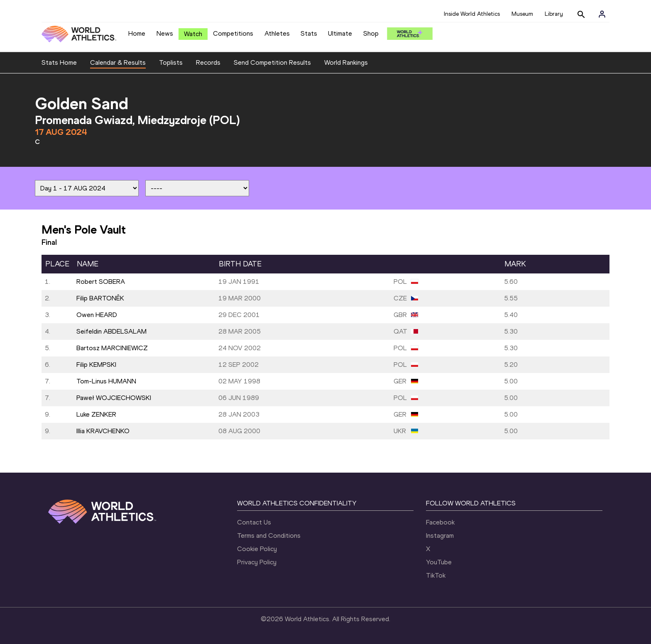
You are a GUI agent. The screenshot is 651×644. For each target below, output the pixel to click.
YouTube (439, 562)
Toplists (171, 62)
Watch (193, 34)
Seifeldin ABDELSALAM (111, 331)
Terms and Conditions (269, 535)
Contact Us (254, 522)
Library (554, 14)
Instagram (440, 535)
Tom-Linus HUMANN (106, 381)
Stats (309, 33)
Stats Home (59, 62)
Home (137, 33)
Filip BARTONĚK (100, 298)
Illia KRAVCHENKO (103, 431)
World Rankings (346, 62)
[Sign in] (602, 14)
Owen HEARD (97, 315)
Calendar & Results (118, 62)
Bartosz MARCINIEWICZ (112, 348)
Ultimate (340, 33)
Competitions (233, 33)
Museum (522, 14)
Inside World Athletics (472, 14)
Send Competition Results (272, 62)
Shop (371, 33)
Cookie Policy (257, 549)
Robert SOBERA (101, 282)
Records (208, 62)
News (165, 33)
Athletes (277, 33)
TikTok (436, 575)
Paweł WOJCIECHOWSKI (114, 398)
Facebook (440, 522)
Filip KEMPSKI (96, 365)
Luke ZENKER (96, 414)
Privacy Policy (257, 562)
